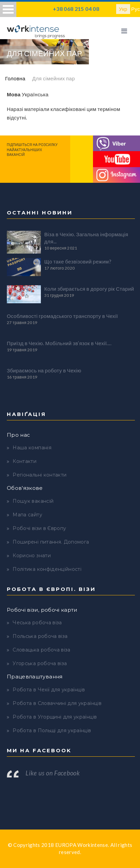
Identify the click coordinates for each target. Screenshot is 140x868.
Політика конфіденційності (47, 569)
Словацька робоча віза (41, 650)
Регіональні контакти (40, 475)
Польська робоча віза (40, 636)
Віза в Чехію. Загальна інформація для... (86, 238)
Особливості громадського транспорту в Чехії (62, 316)
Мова (14, 94)
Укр (123, 9)
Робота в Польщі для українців (52, 730)
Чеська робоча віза (37, 623)
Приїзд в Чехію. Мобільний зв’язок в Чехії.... (59, 343)
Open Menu (8, 9)
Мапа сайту (27, 515)
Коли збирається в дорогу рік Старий (89, 289)
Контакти (25, 461)
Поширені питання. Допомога (51, 542)
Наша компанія (32, 448)
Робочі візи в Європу (39, 528)
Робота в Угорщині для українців (55, 717)
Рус (136, 9)
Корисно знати (32, 556)
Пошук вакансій (33, 501)
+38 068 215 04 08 (76, 9)
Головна (15, 78)
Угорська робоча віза (40, 663)
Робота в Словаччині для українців (57, 703)
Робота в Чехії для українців (49, 690)
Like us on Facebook (53, 773)
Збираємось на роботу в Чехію (44, 370)
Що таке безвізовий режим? (78, 261)
